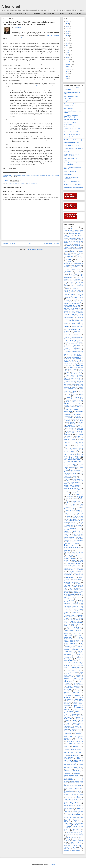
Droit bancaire (80, 431)
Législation (79, 588)
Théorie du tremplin (69, 834)
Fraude (68, 516)
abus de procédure (77, 232)
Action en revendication (69, 247)
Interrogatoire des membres (72, 567)
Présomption (77, 691)
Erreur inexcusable (78, 479)
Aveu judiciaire (80, 273)
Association (79, 265)
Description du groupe (70, 405)
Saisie (78, 798)
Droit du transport (69, 455)
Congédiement (78, 342)
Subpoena (81, 818)
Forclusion (70, 512)
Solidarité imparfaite (74, 814)
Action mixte (79, 247)
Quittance (79, 731)
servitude (79, 807)
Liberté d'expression (72, 597)
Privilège (75, 704)
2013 (68, 53)
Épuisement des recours (70, 476)
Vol (65, 852)
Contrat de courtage (77, 359)
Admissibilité (73, 252)
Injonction (68, 545)
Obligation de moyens (76, 640)
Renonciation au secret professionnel (17, 183)
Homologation (68, 527)
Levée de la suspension (70, 594)
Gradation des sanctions (70, 522)
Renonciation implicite (71, 763)
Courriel (79, 377)
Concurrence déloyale (71, 334)
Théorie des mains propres (74, 832)
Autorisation (68, 271)
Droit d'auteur (78, 436)
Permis (66, 664)
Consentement (77, 348)
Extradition (75, 498)
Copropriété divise (71, 377)
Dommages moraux (74, 425)
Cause (68, 289)
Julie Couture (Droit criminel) (72, 146)
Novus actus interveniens (76, 632)
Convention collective (77, 372)
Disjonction (78, 416)
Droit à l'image (80, 428)
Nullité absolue (77, 634)
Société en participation (78, 812)
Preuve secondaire (72, 701)
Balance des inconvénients (72, 281)
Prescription (68, 689)
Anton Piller (80, 258)
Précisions (77, 683)
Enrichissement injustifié (70, 473)
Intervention (67, 575)
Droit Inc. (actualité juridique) (72, 131)
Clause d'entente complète (71, 307)
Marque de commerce (72, 614)
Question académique (70, 728)
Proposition (67, 716)
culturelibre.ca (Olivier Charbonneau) (70, 123)
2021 (68, 34)
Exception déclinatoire (72, 488)
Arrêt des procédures (78, 264)
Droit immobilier (74, 458)
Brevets (66, 286)
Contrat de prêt (76, 362)
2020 (68, 36)
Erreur (76, 478)
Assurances (67, 268)
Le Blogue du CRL (69, 151)
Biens (66, 282)
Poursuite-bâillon (69, 677)
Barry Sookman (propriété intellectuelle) (71, 97)
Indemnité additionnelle (70, 539)
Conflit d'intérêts (75, 340)
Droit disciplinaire (76, 453)
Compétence (68, 333)
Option (73, 646)
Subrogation (69, 819)
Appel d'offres (69, 262)
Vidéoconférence (77, 849)
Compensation (77, 331)
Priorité (75, 702)
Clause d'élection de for (72, 305)
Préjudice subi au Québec (72, 688)
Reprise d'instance (79, 768)
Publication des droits (72, 722)
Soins (75, 813)
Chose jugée (68, 300)
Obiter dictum (78, 636)
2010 (68, 60)
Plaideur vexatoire (73, 672)
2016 (68, 45)
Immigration (67, 534)
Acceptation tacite (69, 235)
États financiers (76, 482)
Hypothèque (73, 528)
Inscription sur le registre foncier (75, 554)
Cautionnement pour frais (72, 290)
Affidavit (81, 251)
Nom (74, 626)
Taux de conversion (76, 828)
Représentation (68, 768)
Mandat (66, 612)
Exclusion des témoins (70, 490)
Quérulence (78, 726)
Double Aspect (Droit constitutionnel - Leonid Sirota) (73, 128)
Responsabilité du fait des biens (76, 783)
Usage (69, 839)
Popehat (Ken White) (70, 172)
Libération (79, 596)
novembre (69, 64)
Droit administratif (78, 430)
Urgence (81, 837)
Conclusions (78, 333)
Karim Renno (17, 27)
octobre (68, 67)
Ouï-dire (74, 653)
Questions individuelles (69, 731)
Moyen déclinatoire (78, 623)
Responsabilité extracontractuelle (73, 786)
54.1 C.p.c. (75, 229)
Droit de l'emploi (70, 439)
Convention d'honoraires (70, 375)
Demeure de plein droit (77, 400)
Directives (78, 413)
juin (67, 76)
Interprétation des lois (74, 563)
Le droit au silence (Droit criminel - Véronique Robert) (74, 155)
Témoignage (76, 829)
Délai (76, 390)
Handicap (81, 524)
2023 (68, 29)
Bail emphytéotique (77, 279)
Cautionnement (76, 288)
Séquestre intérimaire (69, 807)
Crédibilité (67, 380)
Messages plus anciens (52, 244)
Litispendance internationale (71, 606)
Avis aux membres (75, 274)
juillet (67, 74)
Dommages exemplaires (77, 424)
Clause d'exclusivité (69, 310)
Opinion (79, 645)
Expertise (70, 496)
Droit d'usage (78, 438)
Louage (73, 611)
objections (68, 637)
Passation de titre (70, 661)
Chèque (79, 299)
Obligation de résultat (70, 642)
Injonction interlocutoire (72, 547)
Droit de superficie (76, 450)
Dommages (70, 422)
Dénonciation (77, 402)
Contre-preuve (73, 371)
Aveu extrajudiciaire (69, 273)
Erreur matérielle (72, 481)
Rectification (67, 745)
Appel (69, 260)
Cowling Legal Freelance (71, 120)
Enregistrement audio (76, 470)
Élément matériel (74, 467)
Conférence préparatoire (76, 337)
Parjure (79, 659)
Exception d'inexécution (71, 487)
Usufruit (75, 839)
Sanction (74, 801)
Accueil (30, 244)
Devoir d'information (78, 407)
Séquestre (79, 806)
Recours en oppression (75, 742)
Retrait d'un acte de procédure (71, 794)
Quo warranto (68, 732)
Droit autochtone (71, 431)
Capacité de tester (71, 287)
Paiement (75, 656)
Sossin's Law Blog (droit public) (73, 185)
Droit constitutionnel (71, 433)
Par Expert (61, 13)
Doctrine (73, 419)
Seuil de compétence (69, 809)
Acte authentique (75, 238)
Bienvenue (8, 13)
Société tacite (69, 813)
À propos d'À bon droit (21, 13)
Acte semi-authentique (77, 243)
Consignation (67, 351)
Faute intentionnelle (76, 506)
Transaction (79, 834)
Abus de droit (68, 230)
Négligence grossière (74, 624)
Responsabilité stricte (69, 791)
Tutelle (80, 836)
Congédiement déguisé (74, 344)
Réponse (77, 766)
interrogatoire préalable (74, 570)
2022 (68, 31)
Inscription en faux (78, 552)
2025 (68, 24)
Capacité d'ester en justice (77, 286)
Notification (79, 630)
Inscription (67, 552)
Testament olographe (78, 831)
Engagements (70, 469)
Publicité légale (77, 723)
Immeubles (78, 533)
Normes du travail (69, 630)
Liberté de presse (69, 599)
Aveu (78, 271)
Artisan (67, 265)
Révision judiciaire (77, 796)
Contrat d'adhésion (78, 356)
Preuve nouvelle (79, 699)
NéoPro (70, 13)
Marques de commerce (70, 615)
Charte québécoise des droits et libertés (74, 297)
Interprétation (79, 562)
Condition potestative (70, 336)
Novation (66, 632)
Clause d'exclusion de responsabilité (74, 307)
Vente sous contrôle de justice (73, 846)
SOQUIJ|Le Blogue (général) (72, 182)
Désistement (80, 405)
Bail (74, 276)
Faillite (81, 498)
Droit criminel (79, 435)
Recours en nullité (79, 740)
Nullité (66, 634)
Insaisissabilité (78, 551)
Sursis (77, 822)
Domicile (81, 421)
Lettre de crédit (74, 591)
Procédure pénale (79, 710)
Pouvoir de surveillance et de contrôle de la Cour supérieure (74, 678)
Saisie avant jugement (70, 799)
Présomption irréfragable (72, 692)
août (67, 71)
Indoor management (71, 542)
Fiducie (80, 507)
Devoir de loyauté (71, 410)
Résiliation (77, 769)
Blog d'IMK (67, 101)
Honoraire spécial (79, 527)
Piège (66, 672)
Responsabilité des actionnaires (73, 777)
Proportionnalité (75, 714)
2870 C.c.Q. (68, 227)
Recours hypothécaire (74, 743)
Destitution (68, 407)
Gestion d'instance (75, 521)
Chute (76, 300)
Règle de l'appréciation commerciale (73, 751)
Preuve (67, 697)
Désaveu (78, 404)
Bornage (79, 284)
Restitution (79, 791)
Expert (69, 494)
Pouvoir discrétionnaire (74, 681)
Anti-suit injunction (71, 258)
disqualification (68, 418)
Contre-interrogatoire (71, 369)
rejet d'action (75, 756)
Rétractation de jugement (72, 793)
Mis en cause (69, 618)
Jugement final (69, 584)
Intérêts (74, 560)
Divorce (66, 419)
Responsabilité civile (71, 775)
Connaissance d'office (70, 347)
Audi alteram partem (74, 270)
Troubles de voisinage (72, 836)
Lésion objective (74, 590)
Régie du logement (76, 750)
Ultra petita (67, 837)
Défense (71, 386)
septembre (69, 69)
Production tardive (73, 711)
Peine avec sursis (77, 662)
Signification (80, 808)
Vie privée (67, 850)
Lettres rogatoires (77, 593)
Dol (75, 421)
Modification (67, 623)
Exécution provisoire (77, 493)
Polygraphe (78, 675)
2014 (68, 50)
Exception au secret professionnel (73, 485)
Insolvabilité (68, 557)
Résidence (69, 769)
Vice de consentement (70, 847)
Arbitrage (67, 264)
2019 (68, 38)
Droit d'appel (70, 436)
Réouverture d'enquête (70, 765)
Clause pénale (75, 323)
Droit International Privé (72, 460)
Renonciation (68, 760)
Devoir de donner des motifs (74, 408)
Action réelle (67, 250)
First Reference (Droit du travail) (73, 140)
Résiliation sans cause (70, 772)
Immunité (74, 534)
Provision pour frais (77, 720)
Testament (67, 831)
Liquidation (75, 603)
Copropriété (80, 375)
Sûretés (66, 822)
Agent (69, 253)
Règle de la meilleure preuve (73, 754)
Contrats (79, 365)
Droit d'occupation (68, 438)
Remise (78, 759)
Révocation (71, 798)
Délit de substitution (79, 396)
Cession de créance (69, 292)
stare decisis (78, 816)
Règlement (67, 756)
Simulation (70, 810)
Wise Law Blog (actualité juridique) (74, 187)
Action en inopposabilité (74, 246)
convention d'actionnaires (74, 374)
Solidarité (81, 813)
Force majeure (69, 510)
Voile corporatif (76, 850)
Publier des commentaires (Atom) (34, 249)
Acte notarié (73, 240)
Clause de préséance (78, 319)
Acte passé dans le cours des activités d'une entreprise (74, 241)
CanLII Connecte (69, 108)
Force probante (79, 510)
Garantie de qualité (78, 518)
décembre (69, 62)
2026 (68, 22)
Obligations (73, 643)
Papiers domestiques (76, 657)
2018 (68, 41)
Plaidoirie (81, 672)
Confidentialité (68, 339)
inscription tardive (74, 555)
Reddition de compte (69, 748)
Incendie (79, 537)
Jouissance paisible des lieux (75, 581)
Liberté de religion (79, 599)
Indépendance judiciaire (78, 540)
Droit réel (72, 464)
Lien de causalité (71, 600)
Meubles (81, 617)
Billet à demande (79, 282)
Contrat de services (70, 363)
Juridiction (73, 587)
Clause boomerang (76, 302)
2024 (68, 26)
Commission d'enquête (69, 328)
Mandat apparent (77, 612)
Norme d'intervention (77, 627)
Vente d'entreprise (76, 844)
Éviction (66, 484)
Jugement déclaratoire (71, 582)
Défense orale (72, 388)
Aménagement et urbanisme (72, 255)
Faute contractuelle (70, 504)
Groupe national (73, 524)
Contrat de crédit (69, 360)
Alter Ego (77, 253)
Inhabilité (78, 543)
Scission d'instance (75, 802)
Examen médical (76, 484)
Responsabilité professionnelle (74, 788)
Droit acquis (69, 430)
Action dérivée (68, 244)
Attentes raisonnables (78, 268)
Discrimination (68, 415)
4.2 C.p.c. (76, 227)
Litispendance (77, 605)
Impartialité (77, 536)
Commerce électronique (76, 327)
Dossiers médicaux (70, 428)
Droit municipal (77, 461)
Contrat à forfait (68, 356)
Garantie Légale (72, 519)
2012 (68, 55)
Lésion (66, 590)
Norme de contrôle (74, 629)
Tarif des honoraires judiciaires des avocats (74, 826)
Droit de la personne (71, 447)
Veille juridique (36, 13)
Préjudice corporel (78, 685)
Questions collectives (77, 729)
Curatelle (81, 380)
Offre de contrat (70, 645)
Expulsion (68, 498)
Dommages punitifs (70, 427)
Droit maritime (67, 461)
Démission (69, 402)
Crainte (66, 378)
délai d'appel (72, 391)
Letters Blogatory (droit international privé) (70, 164)
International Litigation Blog (72, 143)
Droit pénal (67, 463)
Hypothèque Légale (71, 530)
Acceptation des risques (75, 234)
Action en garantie (78, 244)
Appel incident (78, 262)
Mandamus (79, 611)
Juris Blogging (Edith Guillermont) (73, 148)
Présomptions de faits (70, 694)
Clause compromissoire (72, 303)
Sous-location (68, 816)
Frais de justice (79, 515)
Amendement (69, 256)
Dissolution (79, 418)
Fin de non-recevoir (69, 509)
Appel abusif (80, 260)
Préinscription (68, 685)
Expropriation (80, 496)
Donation (81, 427)
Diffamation (68, 411)
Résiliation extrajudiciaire (72, 771)
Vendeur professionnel (75, 842)
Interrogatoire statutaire (75, 572)
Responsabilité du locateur (74, 784)
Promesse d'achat (69, 713)
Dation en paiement (70, 381)
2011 (68, 57)
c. (32, 85)
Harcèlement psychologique (74, 525)
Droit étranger (75, 456)
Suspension (67, 823)
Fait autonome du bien (73, 500)
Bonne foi (70, 284)
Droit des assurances (70, 451)
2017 (68, 43)
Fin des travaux (80, 509)
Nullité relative (68, 636)
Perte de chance (69, 669)
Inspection (79, 557)
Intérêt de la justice (70, 559)
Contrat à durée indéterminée (73, 354)
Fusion (75, 516)
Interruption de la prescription (72, 573)
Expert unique (79, 494)
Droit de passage (73, 449)
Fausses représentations (74, 503)
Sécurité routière (69, 806)
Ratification (78, 734)
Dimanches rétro (49, 13)
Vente (66, 844)
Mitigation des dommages (72, 621)
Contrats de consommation (76, 368)
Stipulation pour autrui (70, 818)
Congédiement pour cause (72, 345)
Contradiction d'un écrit (76, 353)
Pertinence (80, 669)
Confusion (67, 342)
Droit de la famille (79, 446)
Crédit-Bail (75, 380)
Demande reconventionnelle (75, 397)
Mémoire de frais (73, 617)
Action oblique (67, 249)
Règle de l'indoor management (73, 752)
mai (67, 79)
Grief (78, 522)
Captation (81, 287)
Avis (67, 274)
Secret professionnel (32, 183)
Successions (76, 820)
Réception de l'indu (71, 735)
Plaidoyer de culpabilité (72, 674)
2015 (68, 48)
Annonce (81, 256)
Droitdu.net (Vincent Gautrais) (72, 134)
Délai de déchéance (78, 393)
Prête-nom (78, 695)
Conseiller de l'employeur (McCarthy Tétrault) (71, 116)
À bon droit (11, 6)
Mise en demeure (75, 620)
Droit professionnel (78, 463)
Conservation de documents (72, 350)
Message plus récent (9, 244)
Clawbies (78, 13)
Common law (80, 328)
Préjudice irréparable (73, 686)
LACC (72, 588)
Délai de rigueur (72, 394)
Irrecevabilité (70, 578)
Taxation (66, 829)
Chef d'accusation (71, 299)
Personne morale (76, 667)
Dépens (67, 403)
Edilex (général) (69, 137)
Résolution (77, 773)
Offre (82, 643)
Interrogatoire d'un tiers (72, 565)
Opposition (67, 646)
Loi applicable (72, 608)
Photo (80, 671)
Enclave (81, 467)
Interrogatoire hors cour (72, 568)
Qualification (67, 725)
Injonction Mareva (69, 549)
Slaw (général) (68, 174)
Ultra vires (74, 837)
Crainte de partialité (76, 378)
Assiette (73, 265)
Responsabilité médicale (71, 787)
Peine (69, 662)
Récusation (76, 746)
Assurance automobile (71, 267)
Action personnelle (77, 249)
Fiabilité (74, 507)
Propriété (74, 716)
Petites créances (72, 671)
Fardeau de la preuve (77, 501)
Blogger (53, 864)
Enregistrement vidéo (71, 472)
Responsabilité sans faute (74, 790)
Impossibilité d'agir (69, 537)
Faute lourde (67, 507)
